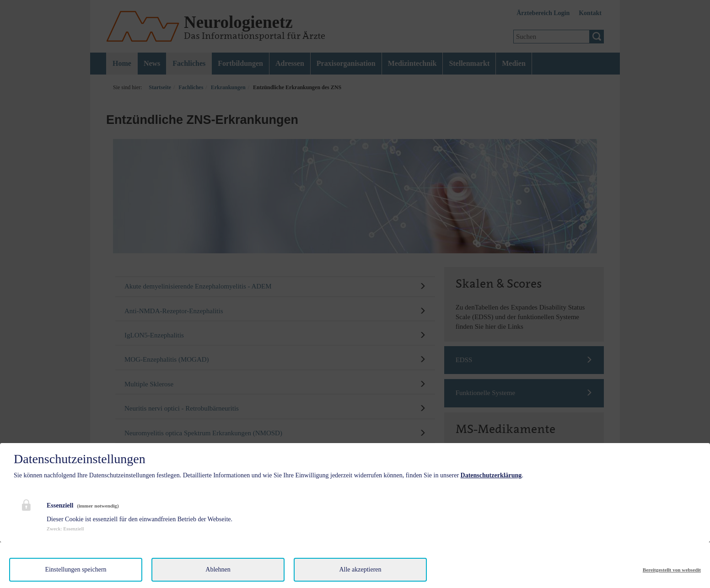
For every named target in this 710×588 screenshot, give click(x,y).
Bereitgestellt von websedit (672, 570)
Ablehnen (218, 569)
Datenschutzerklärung (491, 475)
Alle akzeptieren (360, 569)
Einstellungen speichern (75, 569)
